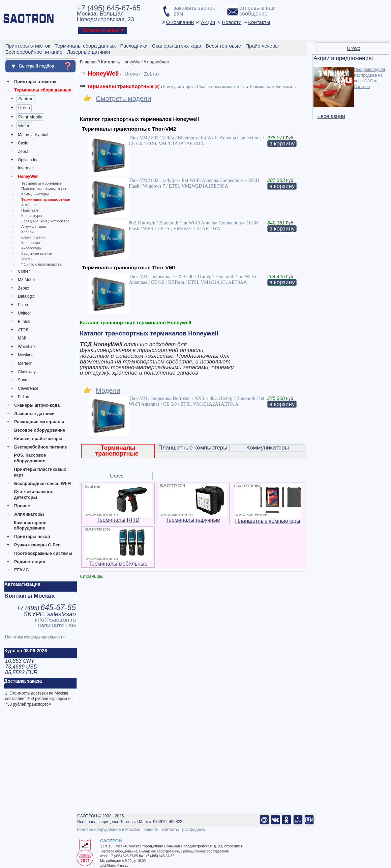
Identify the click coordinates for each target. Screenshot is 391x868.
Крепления (31, 243)
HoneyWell (28, 177)
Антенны (29, 205)
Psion (23, 305)
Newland (26, 355)
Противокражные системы (43, 553)
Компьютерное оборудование (30, 525)
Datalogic (26, 296)
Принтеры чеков (32, 536)
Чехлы (27, 259)
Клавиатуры (32, 216)
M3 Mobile (27, 280)
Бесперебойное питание (41, 447)
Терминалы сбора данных (43, 90)
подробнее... (160, 62)
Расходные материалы (39, 422)
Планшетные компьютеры (44, 189)
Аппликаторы (29, 514)
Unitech (25, 313)
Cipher (24, 271)
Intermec (26, 168)
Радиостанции (30, 562)
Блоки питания (34, 237)
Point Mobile (30, 117)
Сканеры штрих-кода (37, 405)
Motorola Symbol (33, 135)
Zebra (23, 152)
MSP (22, 338)
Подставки (30, 210)
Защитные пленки (37, 253)
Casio (23, 143)
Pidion (23, 397)
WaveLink (27, 347)
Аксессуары (31, 248)
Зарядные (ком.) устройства (45, 221)
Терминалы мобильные (41, 183)
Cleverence (28, 388)
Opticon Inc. (29, 160)
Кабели (27, 232)
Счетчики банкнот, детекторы (34, 494)
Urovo (24, 108)
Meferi (24, 126)
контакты (170, 830)
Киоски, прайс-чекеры (38, 439)
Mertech (25, 363)
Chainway (27, 372)
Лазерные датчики (34, 414)
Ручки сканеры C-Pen (37, 545)
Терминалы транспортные (46, 199)
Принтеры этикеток (35, 82)
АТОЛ (23, 330)
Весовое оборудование (40, 430)
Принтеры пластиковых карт (40, 472)
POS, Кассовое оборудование (30, 458)
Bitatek (24, 322)
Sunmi (24, 380)
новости (151, 830)
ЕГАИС (21, 570)
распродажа (193, 830)
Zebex (23, 288)
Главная (88, 62)
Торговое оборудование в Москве (108, 830)
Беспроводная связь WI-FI (43, 483)
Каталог (109, 62)
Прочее (22, 506)
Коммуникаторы (35, 194)
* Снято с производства (41, 264)
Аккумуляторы (34, 226)
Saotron (26, 99)
